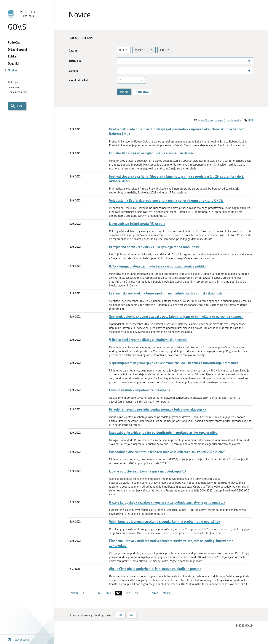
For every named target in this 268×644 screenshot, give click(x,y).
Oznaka (73, 71)
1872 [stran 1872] (155, 593)
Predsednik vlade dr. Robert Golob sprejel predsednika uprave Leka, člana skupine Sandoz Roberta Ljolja (176, 132)
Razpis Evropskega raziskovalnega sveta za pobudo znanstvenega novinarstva (167, 502)
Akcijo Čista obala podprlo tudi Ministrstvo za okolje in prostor (155, 569)
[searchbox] (120, 61)
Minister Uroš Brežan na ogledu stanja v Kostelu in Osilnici (152, 153)
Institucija (75, 61)
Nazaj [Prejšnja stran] (74, 593)
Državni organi (17, 49)
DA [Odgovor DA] (121, 615)
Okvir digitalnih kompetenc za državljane (140, 390)
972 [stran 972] (128, 593)
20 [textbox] (121, 80)
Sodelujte (13, 82)
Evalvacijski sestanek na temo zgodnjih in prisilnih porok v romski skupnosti (165, 293)
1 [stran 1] (84, 593)
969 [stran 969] (99, 593)
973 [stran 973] (137, 593)
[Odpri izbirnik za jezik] (18, 639)
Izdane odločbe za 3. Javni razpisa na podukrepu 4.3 (147, 471)
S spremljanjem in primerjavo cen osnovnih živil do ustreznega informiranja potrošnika (174, 363)
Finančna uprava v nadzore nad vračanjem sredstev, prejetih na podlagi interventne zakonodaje (171, 543)
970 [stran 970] (109, 593)
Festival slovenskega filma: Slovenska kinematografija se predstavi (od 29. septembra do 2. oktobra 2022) (177, 179)
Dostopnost (14, 87)
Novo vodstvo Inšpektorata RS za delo (137, 224)
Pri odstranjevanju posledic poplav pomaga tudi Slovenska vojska (158, 409)
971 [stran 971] (118, 593)
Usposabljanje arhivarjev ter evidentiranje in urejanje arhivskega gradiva (163, 433)
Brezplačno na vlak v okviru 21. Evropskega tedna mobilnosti (154, 247)
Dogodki (13, 63)
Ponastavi (142, 92)
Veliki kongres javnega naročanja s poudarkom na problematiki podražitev (165, 522)
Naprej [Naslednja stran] (167, 593)
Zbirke (12, 56)
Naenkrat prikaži (79, 80)
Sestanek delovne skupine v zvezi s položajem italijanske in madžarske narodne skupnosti (176, 317)
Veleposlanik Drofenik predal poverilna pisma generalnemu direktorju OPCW (166, 200)
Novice (12, 70)
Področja (14, 42)
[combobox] (124, 50)
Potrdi (124, 92)
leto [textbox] (122, 50)
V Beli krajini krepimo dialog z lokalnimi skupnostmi (148, 340)
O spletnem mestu (17, 92)
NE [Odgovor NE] (132, 615)
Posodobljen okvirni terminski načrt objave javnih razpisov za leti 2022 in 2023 (167, 452)
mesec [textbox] (139, 50)
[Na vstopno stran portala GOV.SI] (27, 20)
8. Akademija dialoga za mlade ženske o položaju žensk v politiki (157, 266)
